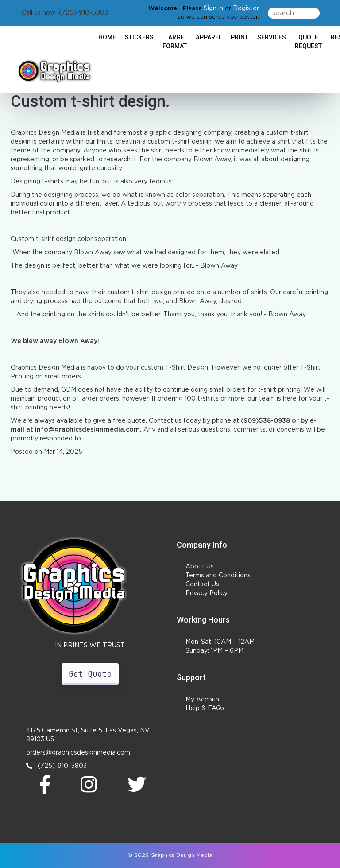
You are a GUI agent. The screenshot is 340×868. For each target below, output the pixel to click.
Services (272, 37)
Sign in (213, 8)
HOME (107, 37)
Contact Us (202, 584)
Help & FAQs (205, 708)
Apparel (209, 37)
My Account (204, 700)
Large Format (175, 42)
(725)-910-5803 (56, 766)
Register (246, 8)
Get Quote (90, 674)
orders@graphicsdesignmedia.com (78, 753)
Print (240, 37)
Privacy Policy (207, 593)
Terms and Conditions (218, 576)
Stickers (139, 37)
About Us (200, 567)
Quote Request (308, 42)
